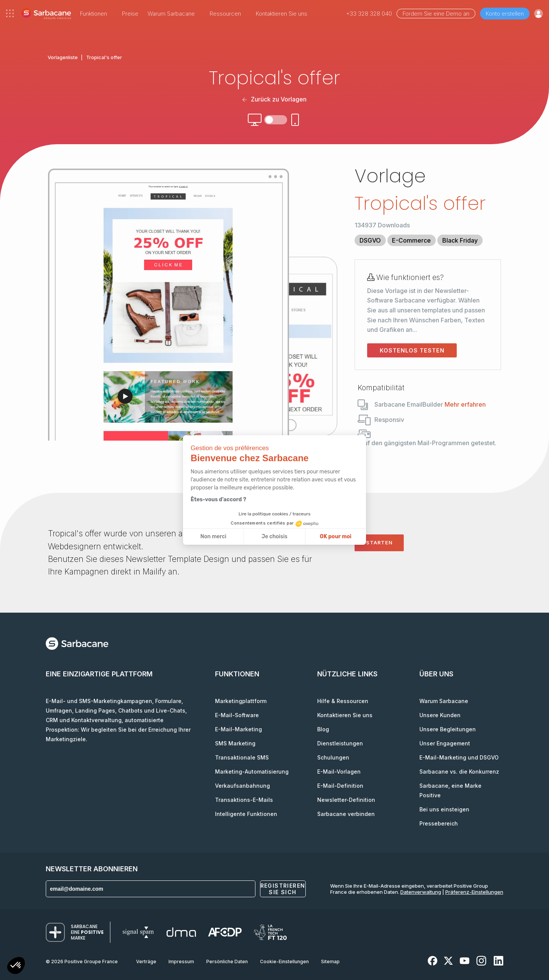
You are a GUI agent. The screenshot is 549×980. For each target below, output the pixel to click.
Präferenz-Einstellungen (474, 892)
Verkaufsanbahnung (242, 786)
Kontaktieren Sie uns (282, 14)
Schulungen (333, 757)
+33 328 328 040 (369, 14)
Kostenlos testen (412, 350)
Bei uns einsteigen (444, 809)
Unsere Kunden (440, 715)
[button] (16, 966)
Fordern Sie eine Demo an (436, 14)
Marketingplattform (241, 701)
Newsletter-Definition (346, 800)
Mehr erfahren (465, 404)
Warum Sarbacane (444, 701)
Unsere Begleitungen (448, 729)
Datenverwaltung (421, 892)
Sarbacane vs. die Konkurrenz (459, 772)
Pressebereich (439, 823)
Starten (379, 542)
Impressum (181, 961)
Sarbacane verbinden (346, 814)
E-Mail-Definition (340, 786)
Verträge (146, 961)
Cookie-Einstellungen (284, 961)
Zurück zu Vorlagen (274, 99)
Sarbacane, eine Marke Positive (450, 790)
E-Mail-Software (237, 715)
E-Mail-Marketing (238, 729)
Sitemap (330, 961)
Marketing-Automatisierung (252, 772)
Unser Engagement (445, 743)
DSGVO (370, 240)
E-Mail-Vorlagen (339, 772)
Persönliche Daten (227, 961)
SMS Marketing (235, 743)
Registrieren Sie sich (283, 889)
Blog (323, 729)
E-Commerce (411, 240)
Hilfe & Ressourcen (343, 701)
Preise (130, 14)
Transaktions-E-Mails (244, 800)
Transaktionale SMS (242, 757)
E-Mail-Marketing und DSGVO (459, 757)
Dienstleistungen (340, 743)
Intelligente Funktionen (246, 814)
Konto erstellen (505, 14)
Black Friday (460, 240)
